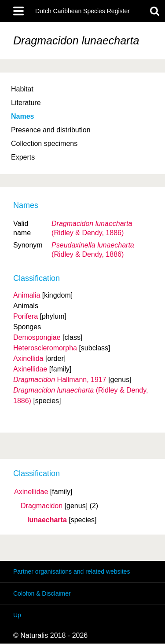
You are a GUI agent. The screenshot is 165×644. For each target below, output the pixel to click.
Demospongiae (37, 337)
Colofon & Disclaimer (42, 593)
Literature (26, 103)
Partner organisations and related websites (71, 571)
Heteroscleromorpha (45, 348)
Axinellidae (31, 492)
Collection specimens (44, 144)
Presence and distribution (51, 130)
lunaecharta (47, 520)
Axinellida (28, 358)
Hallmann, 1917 (60, 380)
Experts (23, 157)
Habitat (22, 89)
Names (22, 116)
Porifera (26, 316)
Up (17, 615)
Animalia (27, 295)
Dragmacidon (42, 506)
